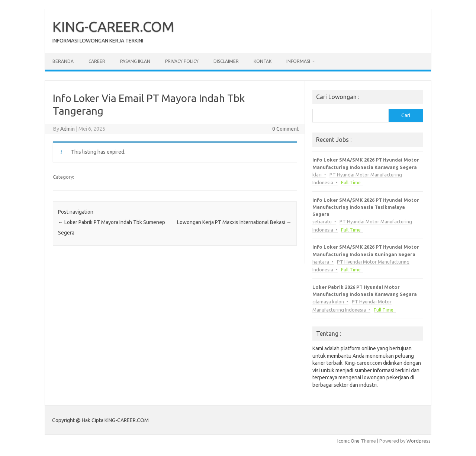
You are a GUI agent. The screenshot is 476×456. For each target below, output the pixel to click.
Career (97, 61)
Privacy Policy (182, 61)
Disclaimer (226, 61)
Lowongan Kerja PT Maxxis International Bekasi (234, 222)
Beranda (63, 61)
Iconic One (348, 441)
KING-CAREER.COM (113, 26)
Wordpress (419, 441)
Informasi (298, 61)
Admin (67, 129)
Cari (406, 115)
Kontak (263, 61)
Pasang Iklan (135, 61)
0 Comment (285, 129)
